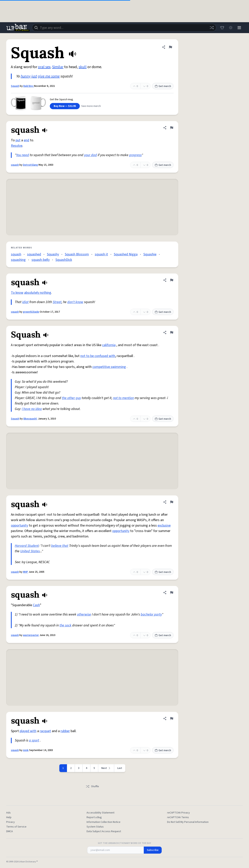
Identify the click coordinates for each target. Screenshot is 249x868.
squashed (34, 254)
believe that (60, 546)
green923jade (31, 312)
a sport (34, 740)
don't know (75, 302)
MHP (25, 572)
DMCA (10, 831)
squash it (101, 254)
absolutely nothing (38, 293)
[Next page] (106, 768)
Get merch (163, 86)
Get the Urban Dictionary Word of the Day (124, 843)
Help (9, 817)
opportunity (19, 525)
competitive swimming (109, 367)
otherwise (84, 614)
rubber (65, 731)
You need (23, 155)
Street (57, 302)
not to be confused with (98, 356)
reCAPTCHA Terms (178, 817)
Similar (58, 67)
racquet (45, 731)
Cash (36, 605)
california (109, 345)
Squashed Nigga (126, 254)
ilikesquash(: (30, 419)
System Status (95, 827)
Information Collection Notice (103, 822)
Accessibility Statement (100, 813)
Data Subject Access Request (104, 831)
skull (83, 67)
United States (30, 551)
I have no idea (32, 409)
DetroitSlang (30, 165)
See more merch (91, 106)
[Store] (222, 28)
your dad (90, 155)
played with (28, 731)
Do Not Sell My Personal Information (188, 822)
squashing (18, 260)
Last (120, 768)
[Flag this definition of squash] (172, 128)
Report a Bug (94, 817)
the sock (65, 625)
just (34, 76)
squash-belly (41, 260)
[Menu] (239, 28)
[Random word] (212, 28)
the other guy (71, 398)
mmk (26, 750)
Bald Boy (29, 86)
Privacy (11, 822)
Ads (8, 813)
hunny (26, 76)
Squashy (53, 254)
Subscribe (153, 850)
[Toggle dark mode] (231, 28)
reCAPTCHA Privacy (178, 813)
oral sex (44, 67)
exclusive (164, 525)
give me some (49, 76)
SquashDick (64, 260)
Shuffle (92, 786)
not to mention (123, 398)
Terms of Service (16, 827)
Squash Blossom (77, 254)
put (18, 140)
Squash (15, 86)
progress (135, 155)
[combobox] (124, 28)
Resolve (17, 146)
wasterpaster (31, 635)
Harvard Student (27, 546)
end (26, 140)
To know (17, 293)
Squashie (150, 254)
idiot (25, 302)
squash (15, 165)
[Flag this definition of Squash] (170, 47)
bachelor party (151, 614)
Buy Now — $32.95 (65, 106)
